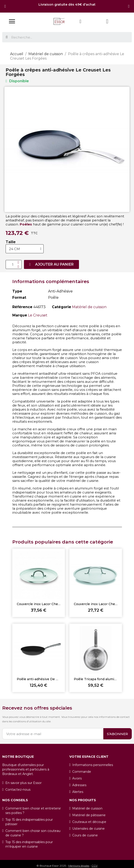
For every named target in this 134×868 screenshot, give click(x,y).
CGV (95, 866)
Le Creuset (38, 315)
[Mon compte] (80, 22)
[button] (5, 6)
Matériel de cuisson (89, 307)
